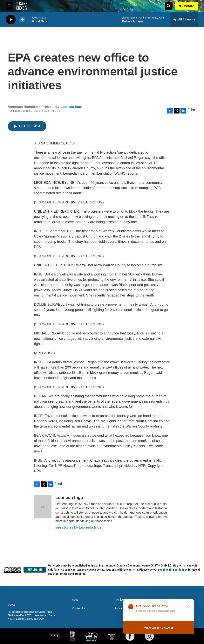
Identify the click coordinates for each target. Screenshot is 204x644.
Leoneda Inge (71, 107)
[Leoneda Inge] (43, 507)
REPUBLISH (35, 570)
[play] (11, 20)
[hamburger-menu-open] (10, 6)
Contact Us (79, 608)
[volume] (22, 20)
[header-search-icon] (169, 6)
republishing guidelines (173, 570)
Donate (188, 6)
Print (191, 110)
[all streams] (184, 19)
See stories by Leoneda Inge (78, 527)
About (76, 600)
